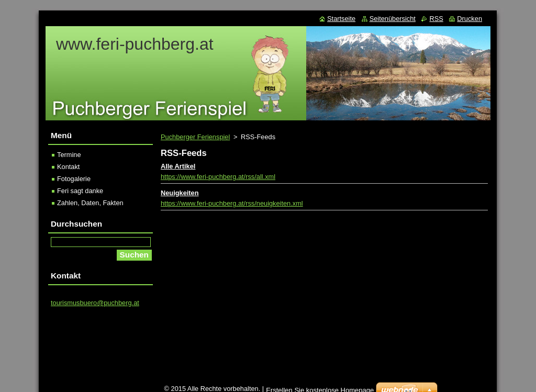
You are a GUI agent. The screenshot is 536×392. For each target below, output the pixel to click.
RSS (436, 19)
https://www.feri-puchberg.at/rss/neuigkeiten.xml (232, 203)
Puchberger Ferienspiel (195, 137)
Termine (69, 155)
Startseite (341, 19)
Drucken (470, 19)
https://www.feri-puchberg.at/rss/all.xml (218, 177)
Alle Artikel (178, 166)
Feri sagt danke (80, 191)
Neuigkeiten (180, 193)
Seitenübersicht (393, 19)
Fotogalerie (74, 179)
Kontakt (68, 167)
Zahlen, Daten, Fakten (90, 203)
